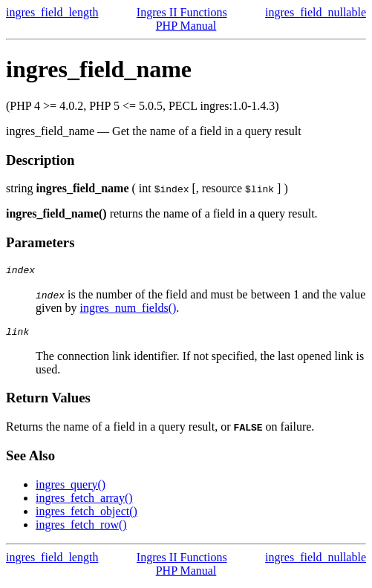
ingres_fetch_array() (84, 502)
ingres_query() (71, 489)
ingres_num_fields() (128, 310)
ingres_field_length (52, 12)
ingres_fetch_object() (87, 516)
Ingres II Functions (182, 12)
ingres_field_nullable (316, 12)
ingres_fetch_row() (81, 529)
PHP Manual (186, 26)
